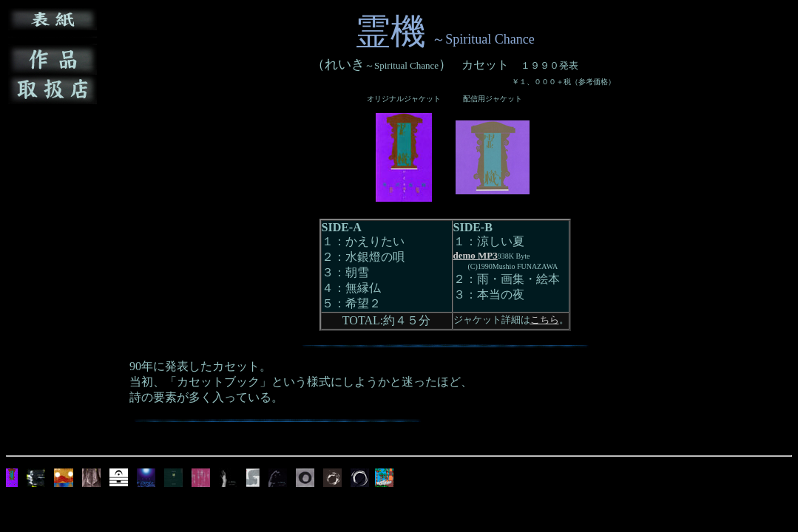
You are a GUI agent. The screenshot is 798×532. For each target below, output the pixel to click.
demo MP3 (476, 255)
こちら (545, 320)
